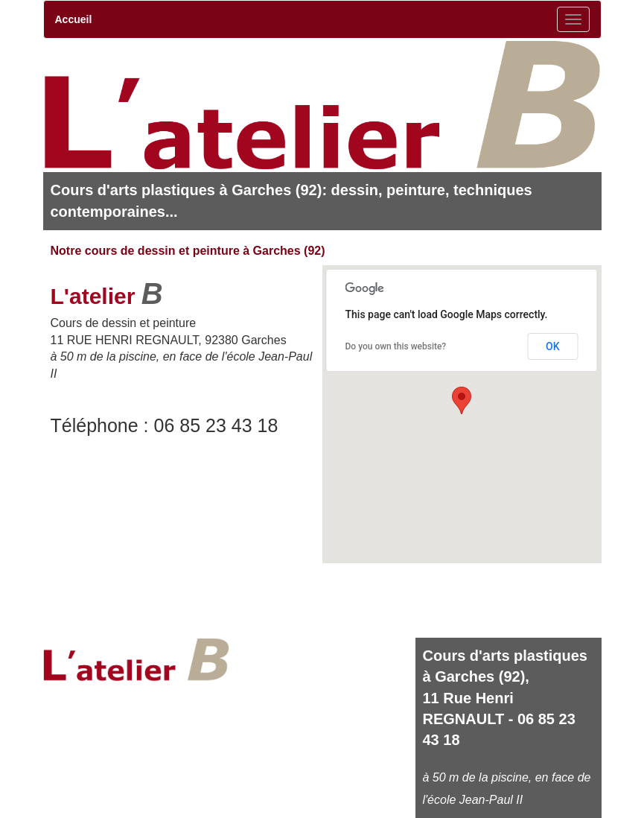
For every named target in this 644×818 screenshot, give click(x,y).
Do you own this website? (396, 346)
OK (553, 346)
